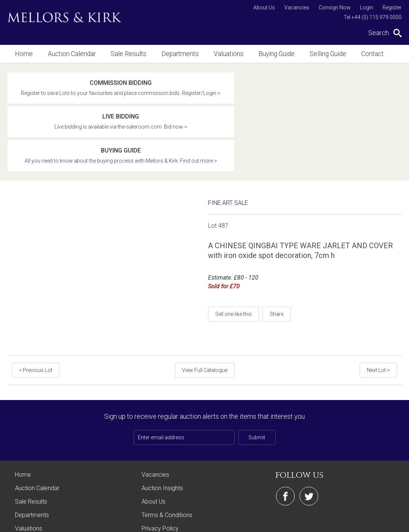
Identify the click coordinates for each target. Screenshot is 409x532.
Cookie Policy (160, 481)
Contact (351, 54)
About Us (264, 7)
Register (392, 7)
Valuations (215, 54)
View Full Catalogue (205, 310)
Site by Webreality (382, 522)
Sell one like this (233, 253)
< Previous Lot (34, 310)
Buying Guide (260, 54)
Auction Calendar (68, 54)
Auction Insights (162, 428)
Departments (169, 54)
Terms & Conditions (167, 454)
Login (367, 7)
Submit (257, 377)
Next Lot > (380, 310)
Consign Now (335, 7)
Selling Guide (309, 54)
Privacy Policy (160, 468)
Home (23, 54)
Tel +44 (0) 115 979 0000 (373, 17)
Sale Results (121, 54)
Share (277, 253)
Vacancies (297, 7)
